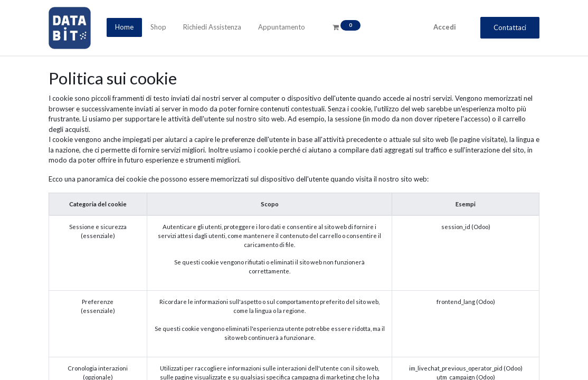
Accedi (445, 27)
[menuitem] (124, 27)
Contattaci (510, 27)
